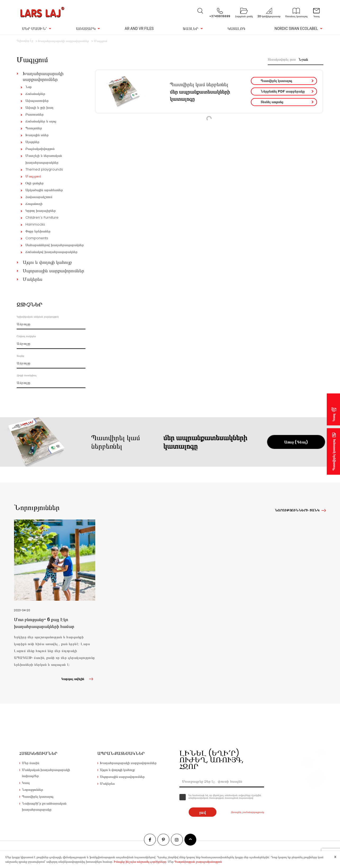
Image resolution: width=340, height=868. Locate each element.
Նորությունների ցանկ (297, 510)
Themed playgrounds (44, 169)
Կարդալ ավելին (78, 679)
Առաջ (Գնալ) (296, 442)
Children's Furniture (42, 217)
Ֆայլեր (191, 29)
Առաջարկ (86, 29)
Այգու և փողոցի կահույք (47, 262)
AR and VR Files (139, 29)
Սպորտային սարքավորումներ (53, 271)
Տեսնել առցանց (272, 102)
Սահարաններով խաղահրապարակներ (55, 245)
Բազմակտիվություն (40, 149)
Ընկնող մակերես (26, 336)
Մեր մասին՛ (34, 29)
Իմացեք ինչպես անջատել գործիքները (140, 862)
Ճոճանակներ (35, 94)
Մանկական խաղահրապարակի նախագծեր (46, 773)
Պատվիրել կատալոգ (276, 81)
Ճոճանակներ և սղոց (41, 121)
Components (37, 238)
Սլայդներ (32, 142)
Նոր (29, 87)
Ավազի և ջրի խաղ (39, 107)
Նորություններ (33, 790)
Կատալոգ (237, 29)
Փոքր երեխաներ (38, 231)
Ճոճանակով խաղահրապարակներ (51, 252)
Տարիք (20, 356)
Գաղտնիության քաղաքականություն (198, 862)
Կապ (334, 417)
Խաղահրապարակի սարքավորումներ (43, 76)
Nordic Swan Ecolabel (296, 29)
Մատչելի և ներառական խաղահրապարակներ (44, 159)
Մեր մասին (31, 763)
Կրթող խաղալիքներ (41, 211)
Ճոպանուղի (34, 204)
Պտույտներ (34, 128)
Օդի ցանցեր (35, 183)
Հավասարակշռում (39, 197)
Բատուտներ (35, 114)
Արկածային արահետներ (44, 190)
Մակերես (33, 279)
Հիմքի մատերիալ (27, 375)
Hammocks (35, 224)
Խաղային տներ (37, 135)
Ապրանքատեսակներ (121, 753)
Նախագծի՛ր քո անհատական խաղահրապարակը (44, 806)
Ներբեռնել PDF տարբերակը (283, 91)
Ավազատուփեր (37, 101)
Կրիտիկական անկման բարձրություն (38, 317)
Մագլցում (33, 176)
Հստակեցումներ (38, 753)
